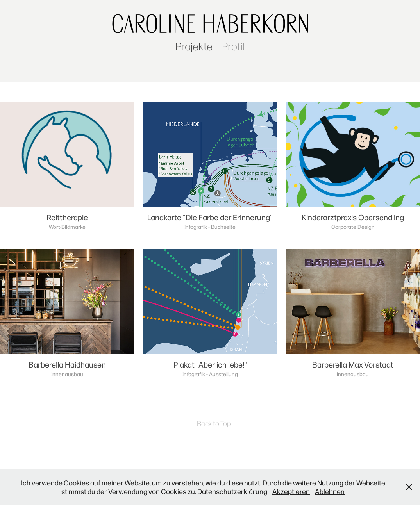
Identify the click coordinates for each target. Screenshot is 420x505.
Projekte (194, 46)
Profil (233, 46)
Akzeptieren (291, 491)
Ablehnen (330, 491)
